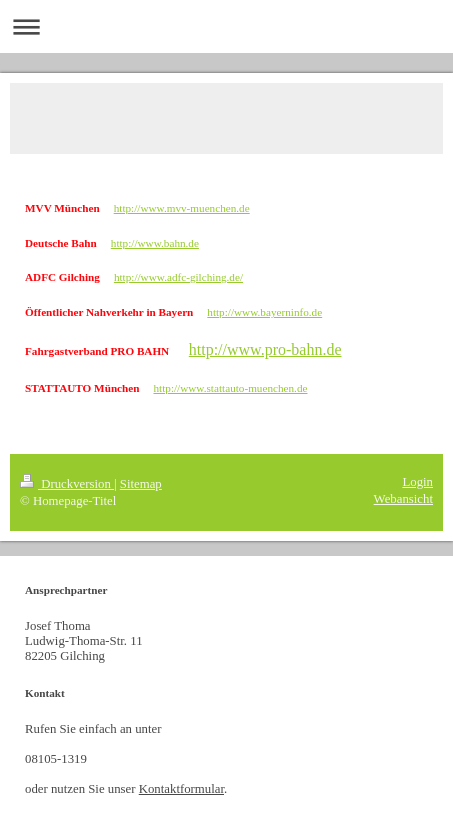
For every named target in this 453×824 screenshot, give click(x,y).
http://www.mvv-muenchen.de (182, 208)
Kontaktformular (181, 789)
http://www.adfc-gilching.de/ (178, 277)
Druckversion (67, 484)
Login (417, 482)
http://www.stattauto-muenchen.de (230, 388)
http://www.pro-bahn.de (265, 349)
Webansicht (403, 499)
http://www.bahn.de (155, 243)
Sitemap (141, 484)
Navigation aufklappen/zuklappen (226, 26)
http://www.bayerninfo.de (264, 312)
